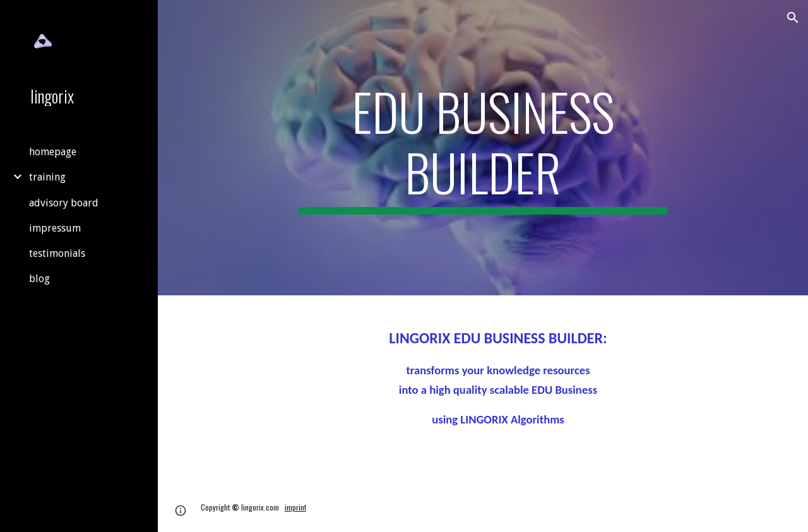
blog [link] (39, 279)
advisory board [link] (64, 203)
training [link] (47, 177)
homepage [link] (53, 152)
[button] (793, 18)
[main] (483, 148)
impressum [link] (55, 228)
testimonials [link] (57, 253)
